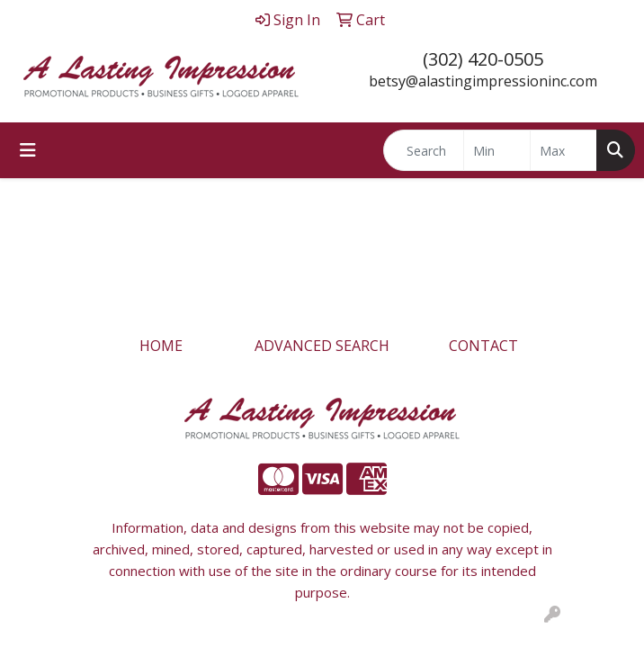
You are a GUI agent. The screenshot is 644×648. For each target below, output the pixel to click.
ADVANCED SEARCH (322, 346)
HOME (161, 346)
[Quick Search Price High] (563, 150)
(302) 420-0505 (483, 59)
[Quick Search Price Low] (497, 150)
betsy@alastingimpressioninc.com (483, 81)
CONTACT (483, 346)
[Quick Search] (424, 150)
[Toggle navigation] (28, 150)
